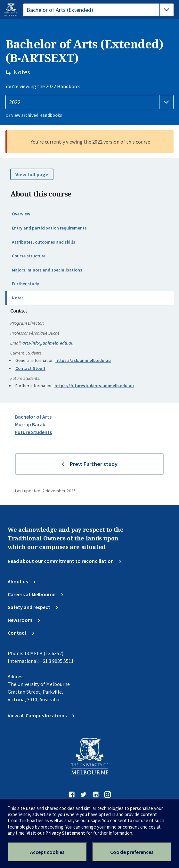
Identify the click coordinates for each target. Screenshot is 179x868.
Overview (21, 214)
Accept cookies (47, 852)
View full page (32, 174)
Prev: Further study (94, 464)
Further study (25, 284)
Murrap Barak (30, 424)
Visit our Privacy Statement (56, 833)
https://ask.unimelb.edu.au (83, 360)
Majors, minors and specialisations (47, 270)
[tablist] (98, 10)
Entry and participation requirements (49, 228)
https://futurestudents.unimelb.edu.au (94, 386)
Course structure (29, 256)
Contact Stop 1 (30, 368)
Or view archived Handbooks (34, 115)
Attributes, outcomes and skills (44, 242)
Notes (18, 298)
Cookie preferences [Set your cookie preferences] (132, 852)
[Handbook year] (89, 102)
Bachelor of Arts (33, 417)
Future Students (33, 432)
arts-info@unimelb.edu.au (48, 343)
